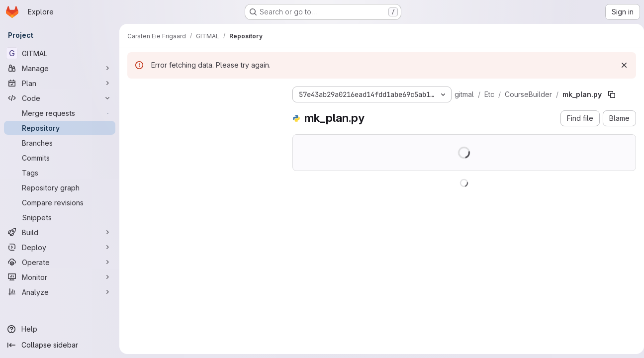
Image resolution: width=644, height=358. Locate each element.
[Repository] (60, 128)
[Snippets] (60, 217)
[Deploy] (60, 247)
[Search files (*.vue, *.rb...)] (202, 112)
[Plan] (60, 83)
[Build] (60, 232)
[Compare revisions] (60, 202)
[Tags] (60, 173)
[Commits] (60, 158)
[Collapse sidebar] (60, 345)
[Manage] (60, 68)
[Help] (60, 329)
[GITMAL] (60, 53)
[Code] (60, 98)
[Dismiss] (620, 65)
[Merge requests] (60, 113)
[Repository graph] (60, 187)
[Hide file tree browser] (135, 92)
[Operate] (60, 262)
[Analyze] (60, 292)
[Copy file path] (612, 94)
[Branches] (60, 143)
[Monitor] (60, 277)
